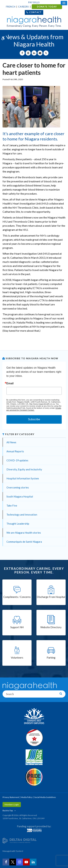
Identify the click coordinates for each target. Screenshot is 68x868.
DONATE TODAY (47, 7)
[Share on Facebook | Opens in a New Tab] (22, 53)
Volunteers (17, 658)
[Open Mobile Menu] (64, 3)
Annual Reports (15, 451)
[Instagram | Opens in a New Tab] (20, 862)
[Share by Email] (40, 53)
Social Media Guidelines (45, 797)
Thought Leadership (18, 524)
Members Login (12, 805)
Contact (35, 12)
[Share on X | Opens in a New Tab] (46, 53)
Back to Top (8, 810)
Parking (51, 658)
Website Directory (51, 627)
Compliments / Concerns (17, 597)
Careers (23, 7)
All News (11, 442)
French (11, 7)
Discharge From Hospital (51, 597)
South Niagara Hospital (20, 496)
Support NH (17, 627)
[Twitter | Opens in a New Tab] (13, 862)
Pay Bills (34, 2)
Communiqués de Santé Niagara (24, 542)
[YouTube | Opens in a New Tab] (26, 862)
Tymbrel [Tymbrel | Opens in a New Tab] (19, 851)
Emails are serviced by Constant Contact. (34, 409)
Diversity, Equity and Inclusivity (24, 469)
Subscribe (34, 419)
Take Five (12, 505)
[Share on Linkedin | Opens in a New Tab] (34, 53)
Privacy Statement (11, 797)
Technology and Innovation (22, 515)
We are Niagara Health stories (24, 533)
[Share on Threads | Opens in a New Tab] (28, 53)
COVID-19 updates (17, 460)
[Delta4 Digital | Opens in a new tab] (20, 840)
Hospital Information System (23, 478)
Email (10, 383)
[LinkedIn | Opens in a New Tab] (33, 862)
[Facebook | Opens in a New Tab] (6, 862)
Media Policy (27, 797)
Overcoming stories (18, 487)
